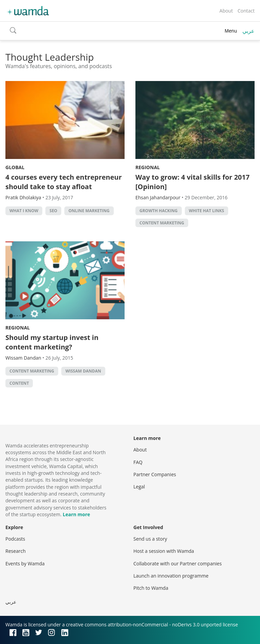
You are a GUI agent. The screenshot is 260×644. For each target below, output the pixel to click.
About (226, 11)
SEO (53, 211)
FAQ (138, 462)
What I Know (24, 211)
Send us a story (150, 539)
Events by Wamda (25, 563)
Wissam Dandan (83, 371)
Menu (231, 31)
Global (15, 167)
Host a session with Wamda (164, 551)
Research (16, 551)
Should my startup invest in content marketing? (52, 342)
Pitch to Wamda (151, 588)
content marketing (162, 223)
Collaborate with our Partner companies (178, 563)
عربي (248, 31)
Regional (148, 167)
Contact (246, 11)
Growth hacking (159, 211)
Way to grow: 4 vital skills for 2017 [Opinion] (192, 182)
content (19, 383)
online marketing (89, 211)
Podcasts (15, 539)
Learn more (76, 514)
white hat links (207, 211)
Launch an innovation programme (171, 576)
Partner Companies (155, 474)
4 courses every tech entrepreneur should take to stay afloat (64, 182)
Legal (139, 487)
